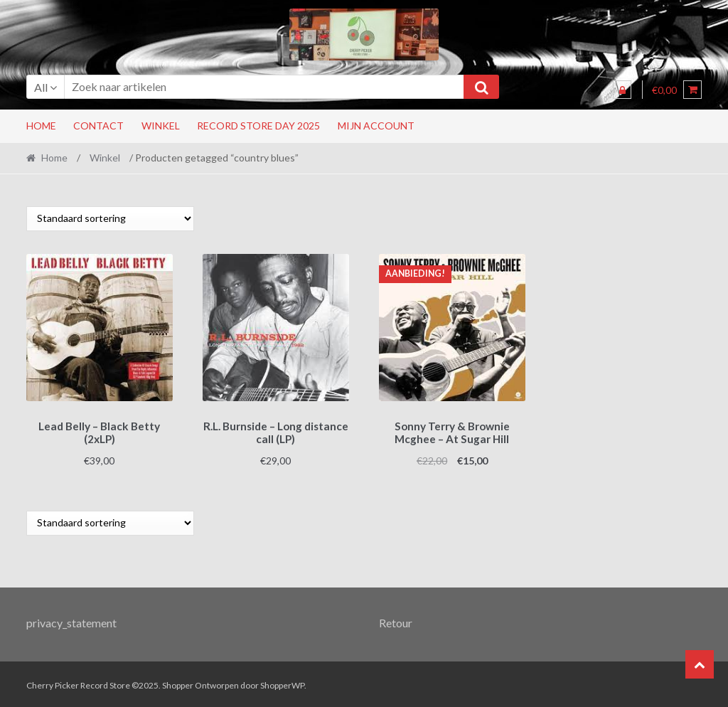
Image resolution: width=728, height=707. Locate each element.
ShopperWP (282, 683)
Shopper (178, 683)
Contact (98, 126)
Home (41, 126)
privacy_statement (71, 620)
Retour (396, 620)
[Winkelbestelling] (110, 219)
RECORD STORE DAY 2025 (258, 126)
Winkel (161, 126)
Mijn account (376, 126)
